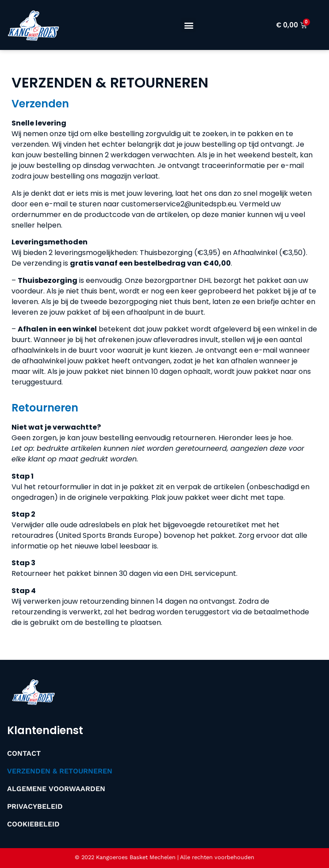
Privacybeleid (35, 806)
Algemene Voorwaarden (56, 789)
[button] (189, 25)
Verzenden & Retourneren (60, 771)
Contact (24, 753)
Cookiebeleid (33, 824)
